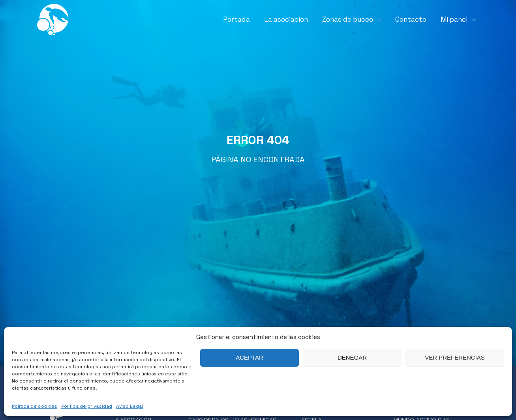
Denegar (352, 357)
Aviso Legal (129, 406)
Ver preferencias (455, 357)
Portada (236, 19)
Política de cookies (35, 406)
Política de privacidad (87, 406)
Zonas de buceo (348, 19)
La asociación (286, 19)
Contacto (411, 19)
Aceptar (250, 357)
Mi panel (454, 19)
